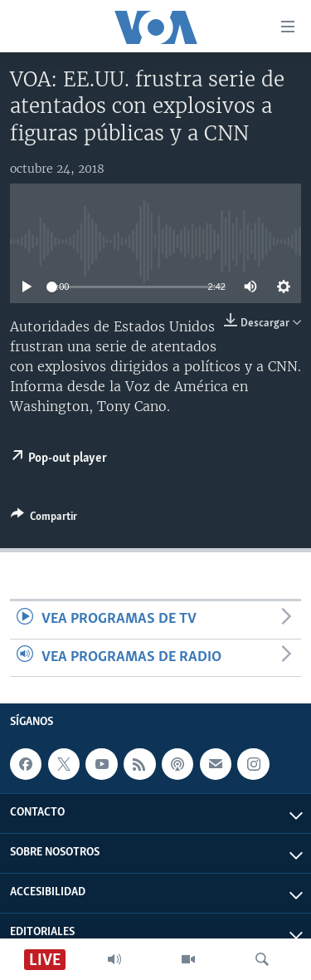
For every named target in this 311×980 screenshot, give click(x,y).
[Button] (44, 519)
